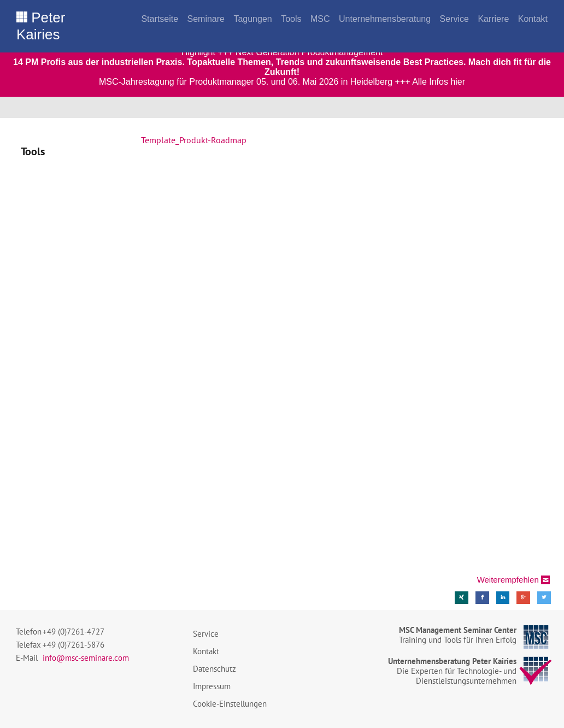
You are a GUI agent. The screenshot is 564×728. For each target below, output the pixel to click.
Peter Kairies (41, 26)
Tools (291, 19)
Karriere (493, 19)
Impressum (212, 686)
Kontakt (533, 19)
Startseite (160, 19)
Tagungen (252, 19)
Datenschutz (215, 669)
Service (454, 19)
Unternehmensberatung (385, 19)
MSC (320, 19)
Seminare (205, 19)
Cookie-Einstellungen (230, 704)
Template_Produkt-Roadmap (194, 140)
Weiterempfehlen (508, 580)
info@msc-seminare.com (86, 658)
